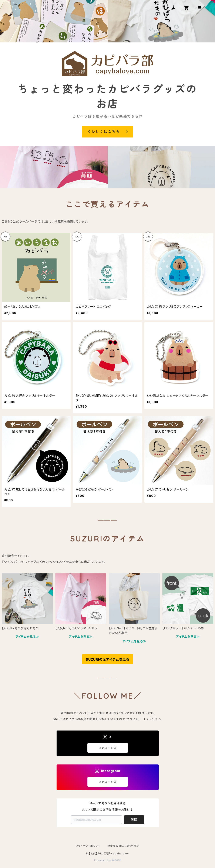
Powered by (108, 860)
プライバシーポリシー (88, 846)
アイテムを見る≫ (27, 637)
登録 (134, 820)
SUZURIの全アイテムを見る (107, 659)
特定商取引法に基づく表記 (124, 846)
